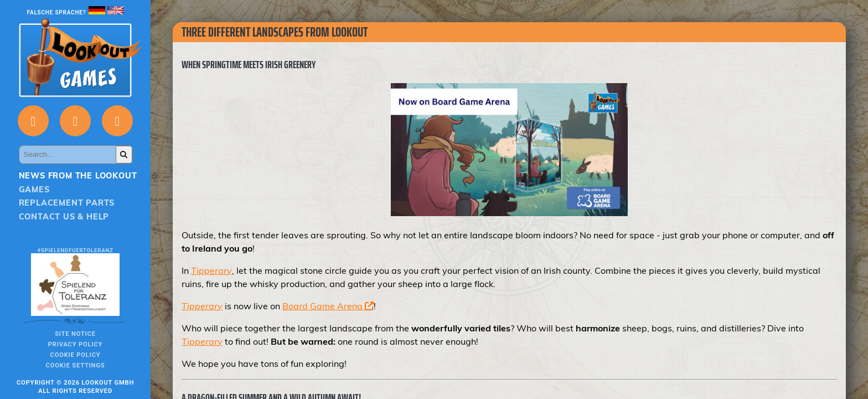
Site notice (75, 334)
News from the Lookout (78, 176)
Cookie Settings (76, 365)
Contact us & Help (64, 217)
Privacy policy (75, 344)
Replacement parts (67, 203)
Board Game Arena (328, 306)
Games (34, 190)
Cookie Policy (76, 355)
